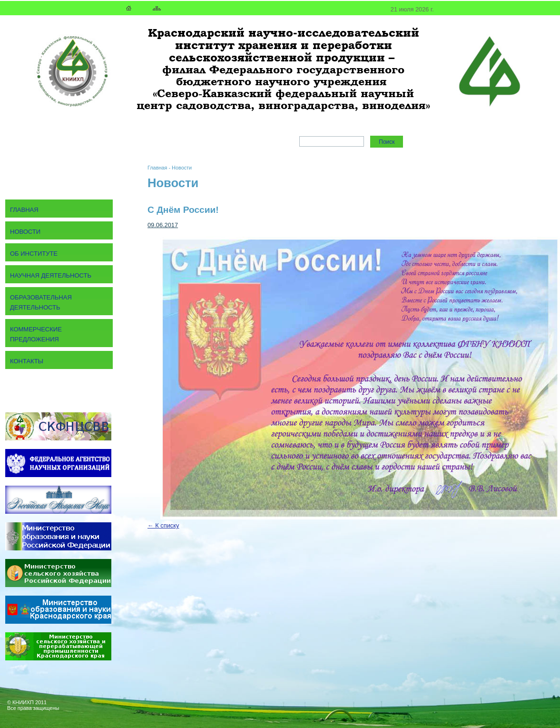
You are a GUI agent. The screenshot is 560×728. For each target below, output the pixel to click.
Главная (157, 168)
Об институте (34, 254)
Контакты (27, 361)
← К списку (163, 525)
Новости (182, 168)
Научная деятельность (51, 275)
